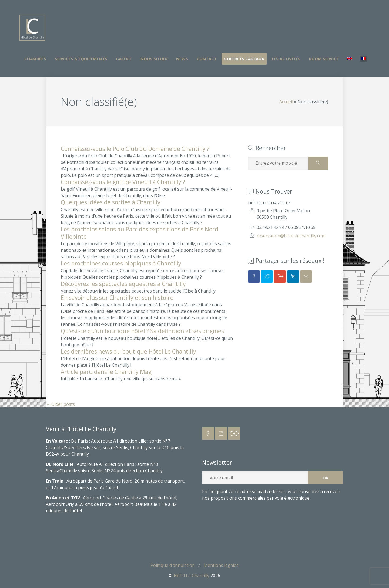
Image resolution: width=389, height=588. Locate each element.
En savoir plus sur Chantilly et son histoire (117, 298)
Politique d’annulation (173, 565)
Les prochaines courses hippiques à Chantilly (121, 263)
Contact (207, 59)
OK (326, 478)
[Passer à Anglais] (350, 59)
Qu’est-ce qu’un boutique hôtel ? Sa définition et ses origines (142, 331)
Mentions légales (221, 565)
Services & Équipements (81, 59)
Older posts (60, 404)
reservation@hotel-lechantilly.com (291, 236)
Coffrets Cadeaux (244, 59)
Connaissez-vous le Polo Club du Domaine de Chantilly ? (135, 149)
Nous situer (154, 59)
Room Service (324, 59)
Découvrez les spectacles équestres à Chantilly (123, 284)
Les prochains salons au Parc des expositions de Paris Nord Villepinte (140, 233)
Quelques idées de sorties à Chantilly (111, 202)
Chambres (35, 59)
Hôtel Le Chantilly (192, 576)
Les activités (286, 59)
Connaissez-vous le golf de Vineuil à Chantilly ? (123, 182)
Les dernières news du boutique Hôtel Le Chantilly (128, 351)
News (182, 59)
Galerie (124, 59)
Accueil (286, 102)
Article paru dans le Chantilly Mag (106, 372)
